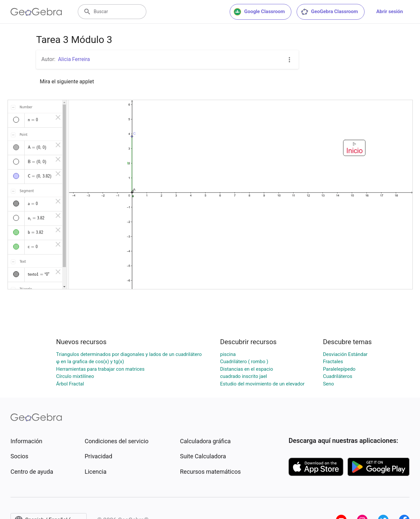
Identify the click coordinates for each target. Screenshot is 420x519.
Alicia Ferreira (74, 59)
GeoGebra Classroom (329, 12)
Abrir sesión (390, 11)
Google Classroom (259, 12)
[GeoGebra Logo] (36, 12)
